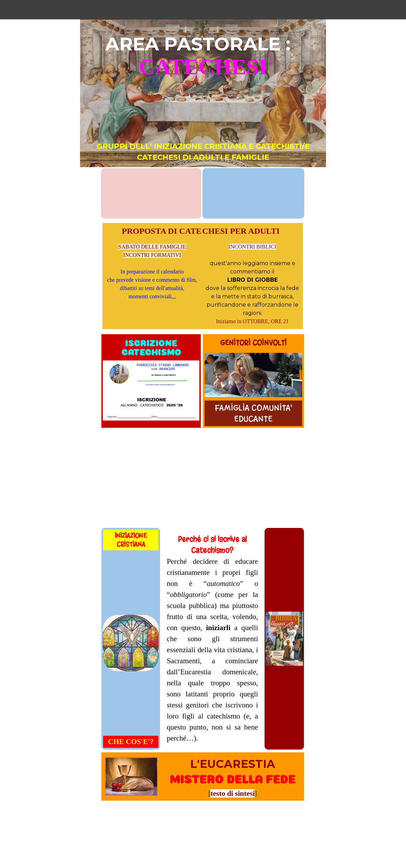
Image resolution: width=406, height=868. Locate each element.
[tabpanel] (203, 98)
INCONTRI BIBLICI (252, 247)
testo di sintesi (232, 793)
